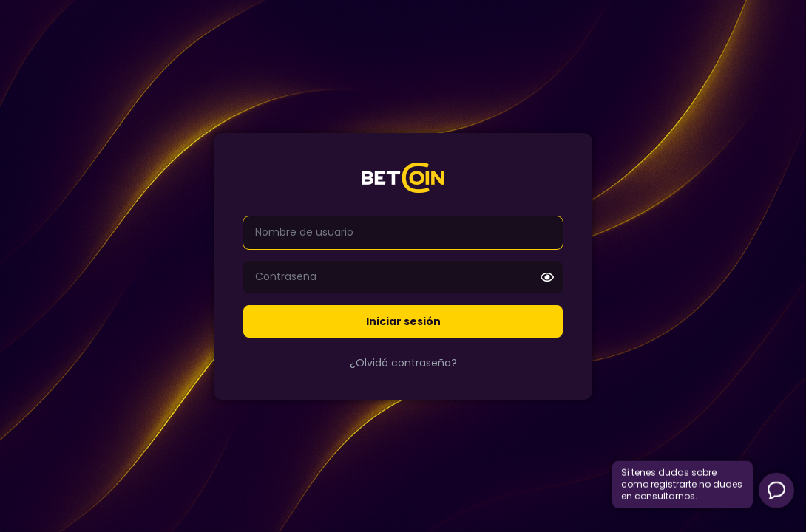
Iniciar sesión (403, 321)
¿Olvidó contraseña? (403, 363)
